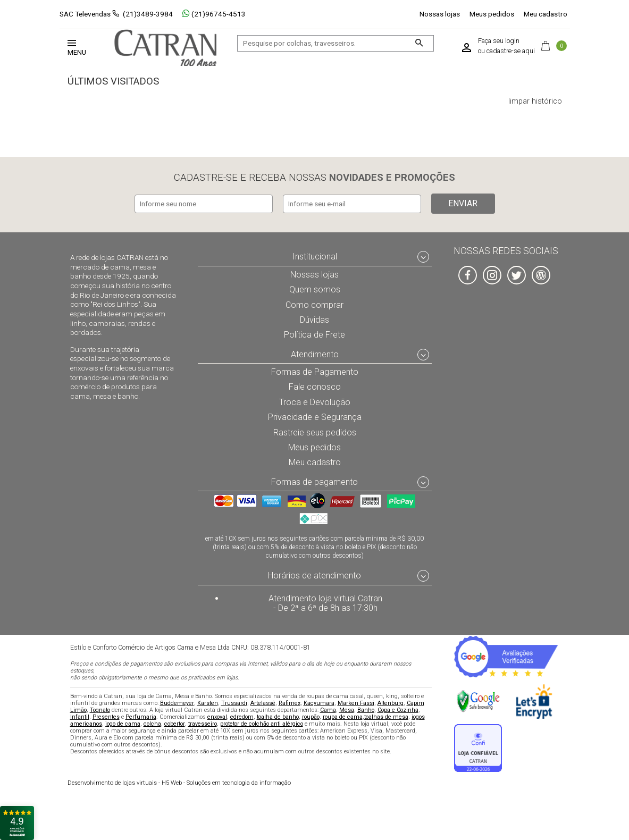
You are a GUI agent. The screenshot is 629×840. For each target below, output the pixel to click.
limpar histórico (535, 102)
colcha (152, 723)
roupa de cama (343, 716)
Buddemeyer (177, 703)
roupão (311, 716)
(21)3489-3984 (148, 14)
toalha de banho (278, 716)
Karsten (208, 703)
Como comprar (314, 302)
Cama (328, 709)
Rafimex (290, 703)
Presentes (106, 716)
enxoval (217, 716)
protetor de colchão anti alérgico (262, 723)
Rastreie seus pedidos (314, 431)
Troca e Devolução (315, 400)
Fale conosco (315, 385)
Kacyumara (319, 703)
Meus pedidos (492, 14)
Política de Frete (315, 332)
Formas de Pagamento (314, 369)
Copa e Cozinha (398, 709)
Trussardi (234, 703)
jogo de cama (123, 723)
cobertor (175, 723)
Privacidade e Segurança (315, 415)
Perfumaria (141, 716)
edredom (242, 716)
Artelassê (263, 703)
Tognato (100, 709)
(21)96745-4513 (214, 14)
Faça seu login (499, 41)
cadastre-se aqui (511, 51)
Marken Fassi (356, 703)
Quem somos (314, 287)
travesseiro (203, 723)
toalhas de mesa (386, 716)
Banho (366, 709)
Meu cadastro (546, 14)
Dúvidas (315, 317)
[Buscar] (419, 43)
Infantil (80, 716)
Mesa (347, 709)
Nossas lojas (440, 14)
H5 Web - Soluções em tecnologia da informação (179, 782)
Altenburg (391, 703)
